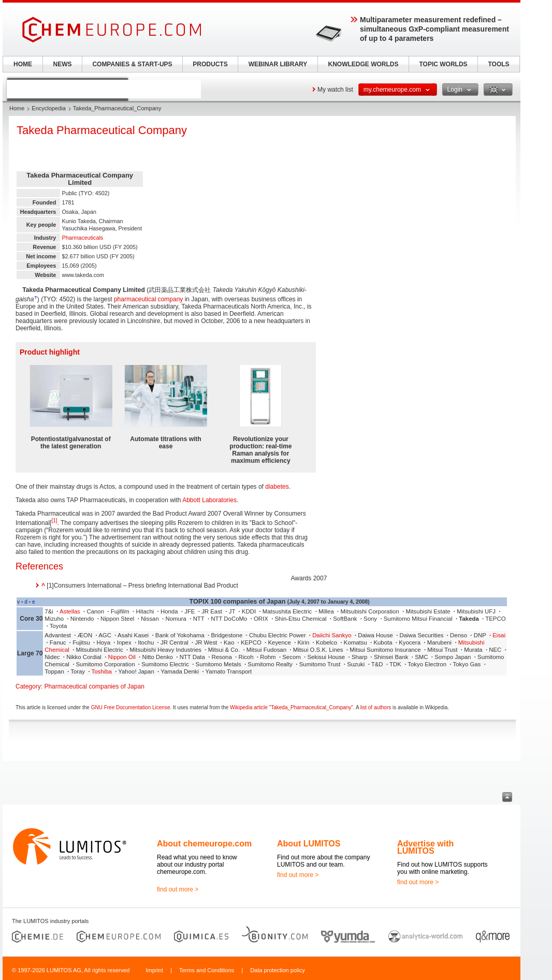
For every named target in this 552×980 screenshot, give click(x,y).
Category (28, 686)
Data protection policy (278, 970)
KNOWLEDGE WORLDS (364, 64)
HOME (23, 64)
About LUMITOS (309, 844)
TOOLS (498, 64)
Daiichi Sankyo (332, 635)
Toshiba (102, 671)
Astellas (70, 611)
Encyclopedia (48, 108)
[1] (54, 521)
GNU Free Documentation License (131, 707)
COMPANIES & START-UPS (132, 64)
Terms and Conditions (207, 970)
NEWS (63, 64)
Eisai (499, 635)
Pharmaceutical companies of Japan (94, 686)
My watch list (335, 90)
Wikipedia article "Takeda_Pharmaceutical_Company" (292, 707)
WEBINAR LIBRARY (278, 64)
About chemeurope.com (204, 844)
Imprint (154, 970)
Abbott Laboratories (209, 500)
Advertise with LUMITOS (425, 847)
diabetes (277, 487)
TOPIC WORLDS (443, 64)
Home (17, 108)
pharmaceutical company (148, 299)
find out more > (178, 889)
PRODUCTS (210, 64)
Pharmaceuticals (82, 238)
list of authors (376, 707)
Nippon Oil (122, 657)
